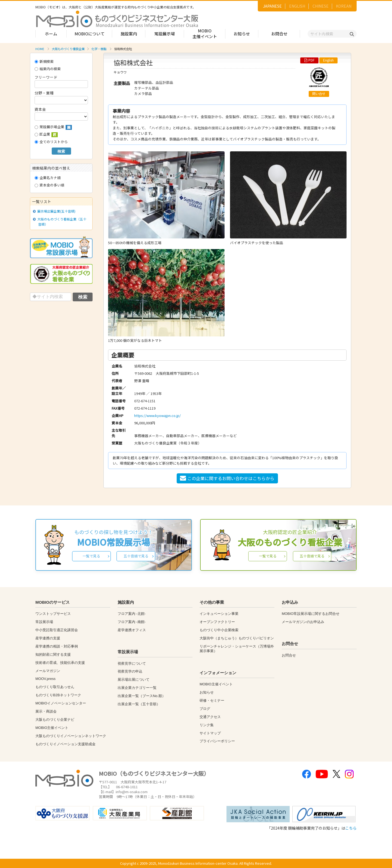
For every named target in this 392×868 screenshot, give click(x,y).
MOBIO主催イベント (205, 33)
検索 (61, 151)
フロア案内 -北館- (132, 614)
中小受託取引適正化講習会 (57, 630)
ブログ (205, 709)
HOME (40, 49)
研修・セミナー (212, 700)
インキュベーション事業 (219, 614)
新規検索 (44, 61)
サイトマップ (210, 733)
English (328, 60)
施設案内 (129, 34)
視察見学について (132, 663)
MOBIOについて (90, 34)
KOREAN (344, 6)
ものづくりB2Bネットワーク (58, 695)
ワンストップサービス (53, 614)
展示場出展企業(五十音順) (55, 211)
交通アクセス (210, 717)
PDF (309, 60)
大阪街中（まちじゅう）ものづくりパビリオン (237, 638)
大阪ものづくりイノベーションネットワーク (71, 736)
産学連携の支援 (48, 638)
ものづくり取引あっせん (55, 687)
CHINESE (321, 6)
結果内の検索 (48, 69)
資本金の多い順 (49, 185)
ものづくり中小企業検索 (219, 630)
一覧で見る (91, 556)
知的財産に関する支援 (53, 654)
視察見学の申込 (130, 671)
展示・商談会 (46, 711)
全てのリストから (51, 142)
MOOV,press (45, 679)
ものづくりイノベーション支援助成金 (65, 744)
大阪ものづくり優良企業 (68, 49)
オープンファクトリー (217, 622)
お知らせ (242, 34)
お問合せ (279, 34)
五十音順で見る (136, 556)
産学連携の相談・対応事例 (57, 646)
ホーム (51, 34)
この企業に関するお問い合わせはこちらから (227, 478)
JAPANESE (272, 6)
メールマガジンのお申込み (303, 622)
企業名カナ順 (48, 178)
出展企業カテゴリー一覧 (137, 688)
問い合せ (319, 94)
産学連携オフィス (132, 630)
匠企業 (46, 134)
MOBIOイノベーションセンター (61, 703)
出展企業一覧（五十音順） (139, 704)
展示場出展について (134, 680)
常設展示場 (165, 34)
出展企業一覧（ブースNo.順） (142, 696)
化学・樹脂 (99, 49)
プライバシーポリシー (217, 741)
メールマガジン (48, 671)
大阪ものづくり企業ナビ (55, 720)
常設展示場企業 (53, 127)
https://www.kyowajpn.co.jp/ (157, 415)
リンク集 (207, 725)
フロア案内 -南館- (132, 622)
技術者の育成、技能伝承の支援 (60, 663)
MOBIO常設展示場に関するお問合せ (311, 614)
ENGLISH (297, 6)
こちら (351, 828)
